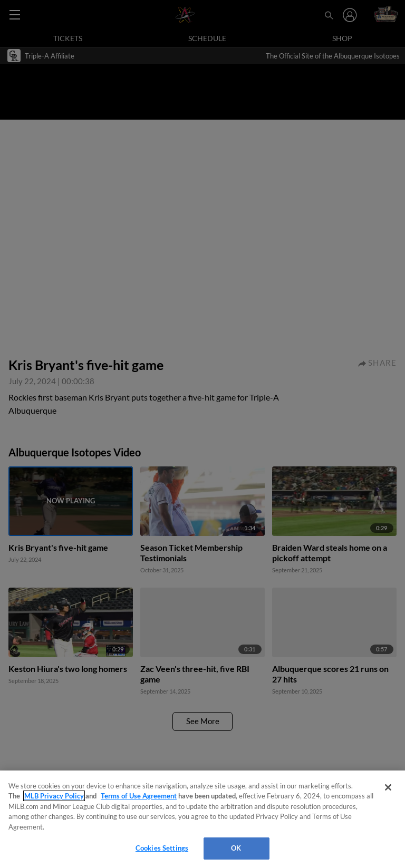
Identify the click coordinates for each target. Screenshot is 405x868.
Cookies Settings (162, 848)
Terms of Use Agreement (139, 796)
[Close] (388, 787)
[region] (202, 819)
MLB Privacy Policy (54, 796)
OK (236, 848)
